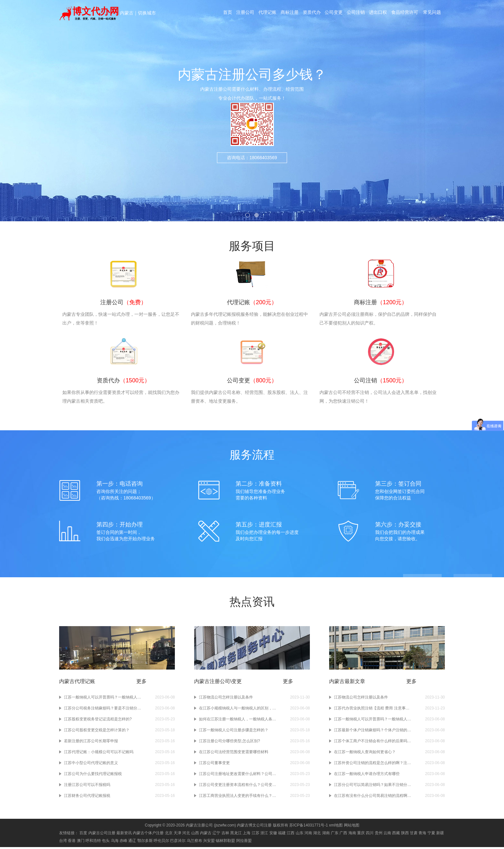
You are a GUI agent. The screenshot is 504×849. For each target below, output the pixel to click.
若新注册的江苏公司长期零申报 (91, 743)
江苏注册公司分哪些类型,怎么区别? (230, 743)
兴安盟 (209, 843)
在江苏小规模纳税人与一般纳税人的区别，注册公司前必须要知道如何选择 (238, 710)
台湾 (63, 843)
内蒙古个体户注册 (148, 835)
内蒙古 (127, 13)
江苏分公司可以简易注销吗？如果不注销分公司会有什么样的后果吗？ (373, 787)
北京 (169, 835)
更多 (141, 683)
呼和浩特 (93, 843)
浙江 (264, 835)
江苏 (256, 835)
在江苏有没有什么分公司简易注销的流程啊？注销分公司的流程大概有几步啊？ (373, 798)
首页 (227, 14)
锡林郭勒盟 (225, 843)
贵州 (379, 835)
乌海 (115, 843)
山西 (195, 835)
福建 (282, 835)
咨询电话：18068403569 (252, 158)
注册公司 (245, 14)
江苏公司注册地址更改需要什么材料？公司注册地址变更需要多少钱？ (238, 776)
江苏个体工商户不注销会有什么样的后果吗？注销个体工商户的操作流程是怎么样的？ (373, 743)
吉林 (225, 835)
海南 (352, 835)
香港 (72, 843)
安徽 (273, 835)
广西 (343, 835)
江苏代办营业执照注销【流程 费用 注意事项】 (373, 710)
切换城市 (147, 13)
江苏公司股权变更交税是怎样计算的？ (97, 732)
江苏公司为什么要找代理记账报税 (93, 776)
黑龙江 (236, 835)
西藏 (396, 835)
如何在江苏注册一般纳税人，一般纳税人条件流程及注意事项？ (238, 721)
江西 (291, 835)
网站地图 (352, 827)
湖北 (317, 835)
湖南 (326, 835)
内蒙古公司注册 (102, 835)
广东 (335, 835)
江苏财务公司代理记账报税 (87, 798)
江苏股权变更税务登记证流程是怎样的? (98, 721)
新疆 (440, 835)
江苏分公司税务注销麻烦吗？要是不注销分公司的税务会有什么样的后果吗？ (103, 710)
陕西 (405, 835)
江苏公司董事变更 (214, 765)
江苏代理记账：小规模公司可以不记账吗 (99, 754)
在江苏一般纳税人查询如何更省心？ (365, 754)
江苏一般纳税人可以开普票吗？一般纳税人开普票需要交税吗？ (103, 699)
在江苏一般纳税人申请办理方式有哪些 (367, 776)
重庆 (361, 835)
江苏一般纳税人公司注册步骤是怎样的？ (234, 732)
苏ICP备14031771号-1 (309, 827)
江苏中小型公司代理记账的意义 (91, 765)
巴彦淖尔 (178, 843)
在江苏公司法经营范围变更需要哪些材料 (234, 754)
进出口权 (380, 14)
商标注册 (290, 14)
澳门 (81, 843)
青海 (422, 835)
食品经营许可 (407, 14)
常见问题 (434, 14)
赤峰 (123, 843)
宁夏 (431, 835)
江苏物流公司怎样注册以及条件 (226, 699)
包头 (106, 843)
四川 (370, 835)
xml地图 (336, 827)
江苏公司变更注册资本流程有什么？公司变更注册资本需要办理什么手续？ (238, 787)
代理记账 (267, 14)
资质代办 (312, 14)
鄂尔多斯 (145, 843)
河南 (308, 835)
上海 (247, 835)
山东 (300, 835)
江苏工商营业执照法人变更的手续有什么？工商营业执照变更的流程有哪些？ (238, 798)
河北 (186, 835)
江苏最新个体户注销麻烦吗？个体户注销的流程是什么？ (373, 732)
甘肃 (414, 835)
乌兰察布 (194, 843)
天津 (177, 835)
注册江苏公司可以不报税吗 (87, 787)
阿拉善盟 (244, 843)
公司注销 (357, 14)
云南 (387, 835)
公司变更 (335, 14)
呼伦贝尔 (161, 843)
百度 (83, 835)
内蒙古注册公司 (199, 827)
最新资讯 (124, 835)
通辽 (132, 843)
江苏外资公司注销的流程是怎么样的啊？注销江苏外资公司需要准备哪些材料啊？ (373, 765)
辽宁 (216, 835)
